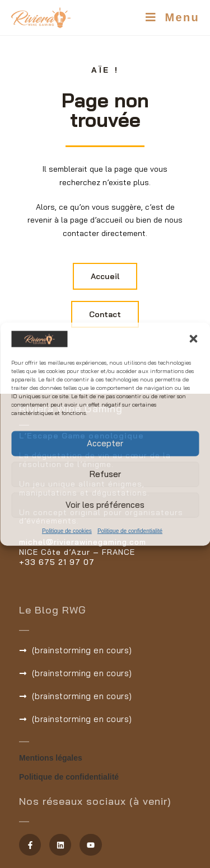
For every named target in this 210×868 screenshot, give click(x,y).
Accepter (105, 443)
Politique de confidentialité (130, 530)
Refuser (105, 474)
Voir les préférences (105, 505)
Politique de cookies (67, 530)
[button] (193, 339)
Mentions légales (51, 758)
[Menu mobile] (172, 18)
